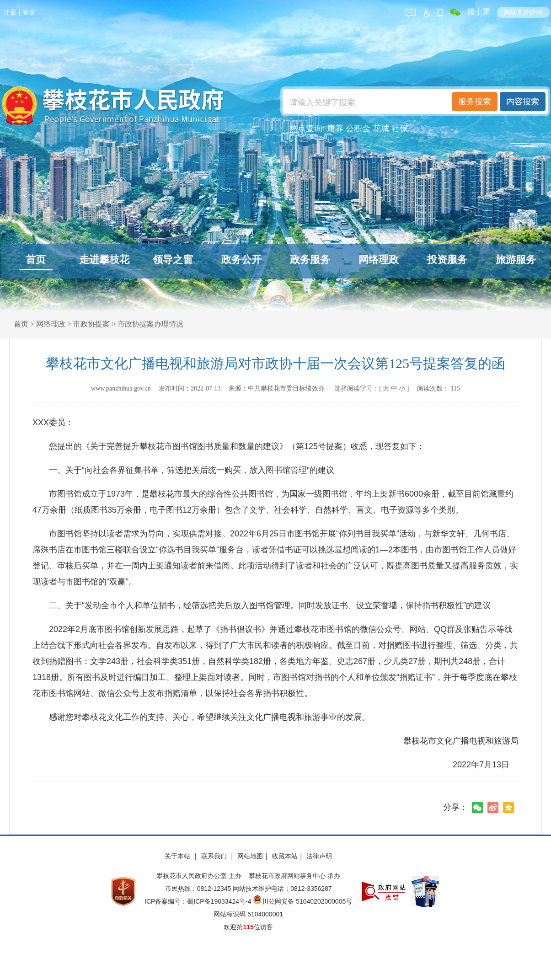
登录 (29, 12)
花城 (381, 129)
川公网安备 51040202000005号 (302, 901)
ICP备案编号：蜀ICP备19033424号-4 (199, 901)
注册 (10, 12)
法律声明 (319, 856)
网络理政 (379, 260)
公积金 (358, 129)
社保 (400, 129)
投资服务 (447, 260)
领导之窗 (173, 260)
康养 (335, 129)
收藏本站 (285, 856)
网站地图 (250, 856)
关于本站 (178, 856)
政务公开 (241, 260)
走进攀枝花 (104, 260)
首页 (36, 260)
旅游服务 (516, 260)
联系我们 (215, 856)
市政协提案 (91, 324)
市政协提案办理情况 (150, 324)
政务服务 (310, 260)
